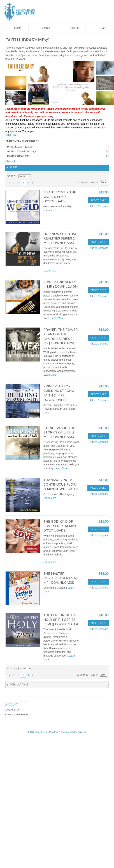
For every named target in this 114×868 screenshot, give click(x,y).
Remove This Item (107, 147)
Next (33, 183)
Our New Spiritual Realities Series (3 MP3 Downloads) (60, 238)
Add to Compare (99, 206)
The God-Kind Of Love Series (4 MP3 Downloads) (60, 526)
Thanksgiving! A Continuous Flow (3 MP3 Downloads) (61, 484)
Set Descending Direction (35, 176)
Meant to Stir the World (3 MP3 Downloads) (60, 197)
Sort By (12, 176)
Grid (98, 176)
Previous (9, 183)
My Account (12, 710)
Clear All (10, 161)
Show (94, 182)
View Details (98, 488)
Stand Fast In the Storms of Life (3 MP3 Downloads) (59, 432)
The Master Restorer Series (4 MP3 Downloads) (60, 578)
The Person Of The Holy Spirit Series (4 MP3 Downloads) (61, 619)
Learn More (50, 210)
